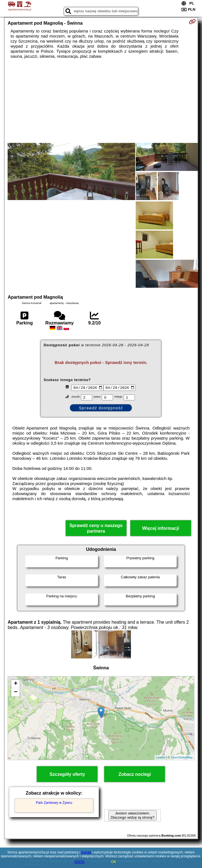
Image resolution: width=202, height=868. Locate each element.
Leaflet (161, 757)
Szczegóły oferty (67, 774)
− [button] (16, 692)
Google (86, 852)
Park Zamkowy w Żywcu (54, 803)
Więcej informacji (161, 528)
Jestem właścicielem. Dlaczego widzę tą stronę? (133, 815)
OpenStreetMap (182, 757)
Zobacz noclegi (135, 774)
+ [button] (16, 684)
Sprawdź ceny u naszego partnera (96, 528)
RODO (80, 862)
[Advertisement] (101, 101)
